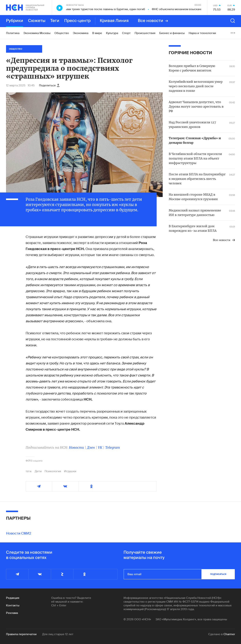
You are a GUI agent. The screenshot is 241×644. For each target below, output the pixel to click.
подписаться (218, 574)
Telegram (113, 447)
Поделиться (49, 85)
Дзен (91, 447)
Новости (76, 447)
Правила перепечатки (21, 634)
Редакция (13, 598)
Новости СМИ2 (19, 533)
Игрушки (70, 471)
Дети (38, 471)
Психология (53, 471)
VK (100, 447)
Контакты (13, 605)
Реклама (12, 613)
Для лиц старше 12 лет (58, 634)
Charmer (229, 634)
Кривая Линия (114, 21)
